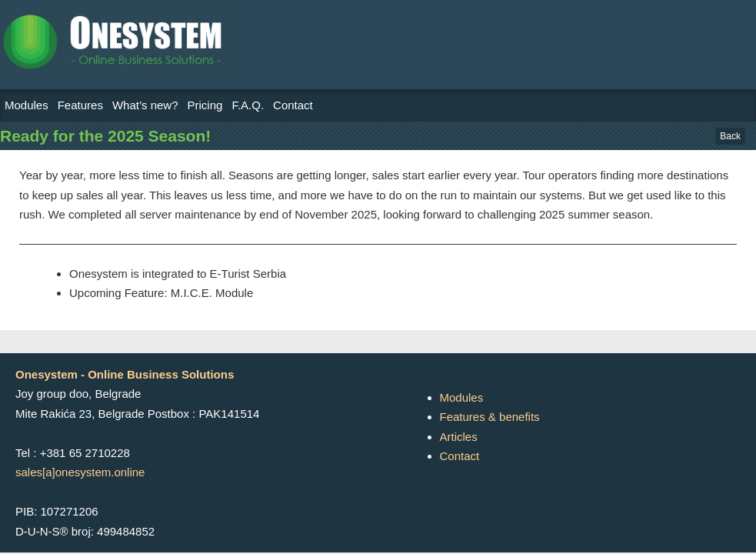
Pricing (205, 105)
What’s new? (145, 105)
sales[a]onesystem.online (80, 472)
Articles (459, 437)
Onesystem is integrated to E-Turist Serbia (178, 274)
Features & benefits (490, 417)
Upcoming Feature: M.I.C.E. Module (161, 293)
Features (80, 105)
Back (730, 136)
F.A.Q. (248, 105)
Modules (27, 105)
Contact (293, 105)
